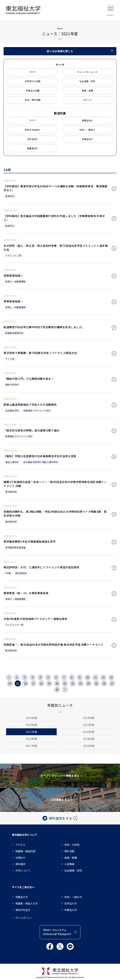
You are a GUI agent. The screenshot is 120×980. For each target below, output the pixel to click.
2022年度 (89, 725)
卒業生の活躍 (33, 90)
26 (104, 683)
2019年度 (31, 739)
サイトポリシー (24, 918)
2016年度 (89, 746)
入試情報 (69, 864)
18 (41, 683)
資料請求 (20, 864)
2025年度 (31, 718)
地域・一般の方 (73, 897)
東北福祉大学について (25, 835)
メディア (87, 100)
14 (10, 683)
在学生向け (33, 139)
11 (95, 677)
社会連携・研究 (87, 81)
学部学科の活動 (33, 81)
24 (88, 683)
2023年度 (31, 725)
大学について (23, 870)
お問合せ (20, 858)
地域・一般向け (87, 130)
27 (112, 683)
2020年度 (89, 732)
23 (81, 683)
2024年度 (89, 718)
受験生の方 (22, 897)
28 (57, 689)
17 (33, 683)
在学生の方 (71, 903)
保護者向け (33, 148)
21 (65, 683)
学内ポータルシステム (57, 932)
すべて (33, 72)
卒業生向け (87, 139)
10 (88, 677)
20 (57, 683)
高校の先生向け (33, 130)
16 (25, 683)
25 (96, 683)
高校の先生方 (23, 910)
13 (111, 677)
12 (103, 677)
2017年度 (31, 746)
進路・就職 (87, 90)
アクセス (20, 845)
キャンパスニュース (87, 72)
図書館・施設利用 (25, 851)
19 (49, 683)
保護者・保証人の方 (27, 903)
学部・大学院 (72, 845)
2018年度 (89, 739)
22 (73, 683)
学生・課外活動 (33, 100)
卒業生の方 (71, 910)
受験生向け (87, 120)
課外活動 (69, 851)
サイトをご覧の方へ (23, 887)
